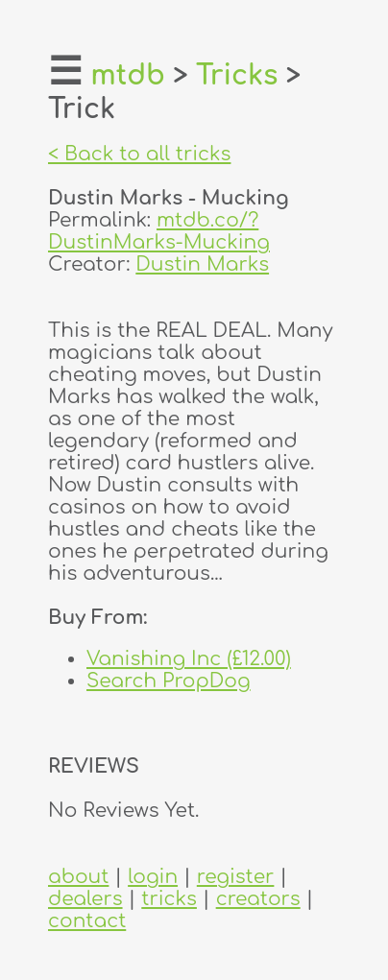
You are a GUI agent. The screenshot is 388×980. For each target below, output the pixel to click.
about (78, 877)
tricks (169, 899)
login (153, 877)
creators (258, 899)
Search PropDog (169, 681)
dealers (85, 899)
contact (87, 921)
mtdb (128, 76)
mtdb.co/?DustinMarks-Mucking (159, 231)
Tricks (237, 76)
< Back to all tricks (139, 154)
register (236, 877)
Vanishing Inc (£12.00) (189, 659)
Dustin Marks (202, 264)
